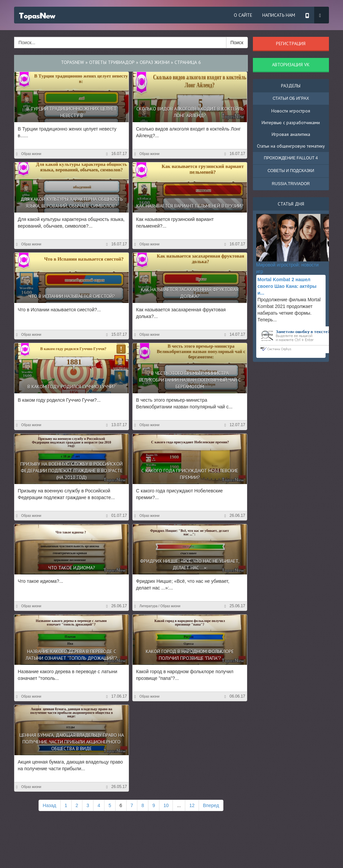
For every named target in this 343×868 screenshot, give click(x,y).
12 (192, 805)
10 (166, 805)
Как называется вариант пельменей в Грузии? (190, 206)
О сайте (243, 15)
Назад (50, 805)
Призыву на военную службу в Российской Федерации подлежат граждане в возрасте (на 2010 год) (72, 471)
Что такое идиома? (72, 568)
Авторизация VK (291, 65)
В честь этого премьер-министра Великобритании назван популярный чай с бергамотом (190, 380)
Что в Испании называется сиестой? (72, 296)
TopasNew (73, 62)
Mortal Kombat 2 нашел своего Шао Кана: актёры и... (287, 286)
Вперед (211, 805)
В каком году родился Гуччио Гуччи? (72, 387)
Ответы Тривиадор (112, 62)
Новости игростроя (291, 111)
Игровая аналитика (291, 134)
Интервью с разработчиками (291, 123)
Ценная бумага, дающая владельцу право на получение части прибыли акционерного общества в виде (72, 742)
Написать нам (279, 15)
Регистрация (291, 44)
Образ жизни (155, 62)
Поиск (237, 43)
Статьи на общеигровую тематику (291, 146)
